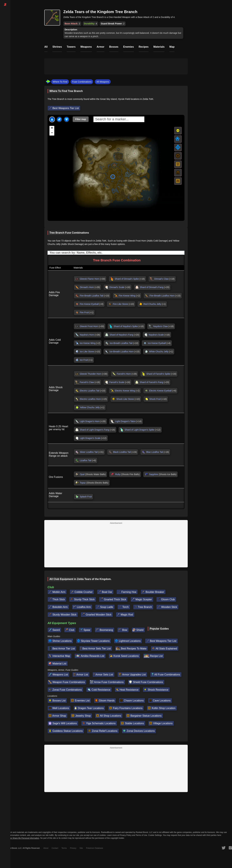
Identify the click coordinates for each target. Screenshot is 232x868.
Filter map (81, 119)
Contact (55, 848)
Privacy (73, 848)
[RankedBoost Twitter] (224, 848)
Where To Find (60, 82)
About (46, 848)
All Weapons (103, 82)
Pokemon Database (94, 848)
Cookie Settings (155, 835)
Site (81, 848)
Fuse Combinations (82, 82)
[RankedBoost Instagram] (230, 848)
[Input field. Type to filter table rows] (116, 253)
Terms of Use (142, 835)
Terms (64, 848)
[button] (52, 128)
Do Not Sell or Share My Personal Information (20, 838)
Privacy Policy (126, 835)
